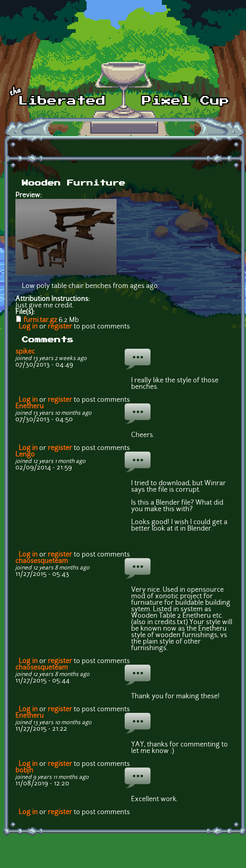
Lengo (25, 455)
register (60, 327)
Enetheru (30, 407)
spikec (25, 352)
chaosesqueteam (42, 561)
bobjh (24, 771)
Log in (28, 327)
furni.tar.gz (40, 320)
